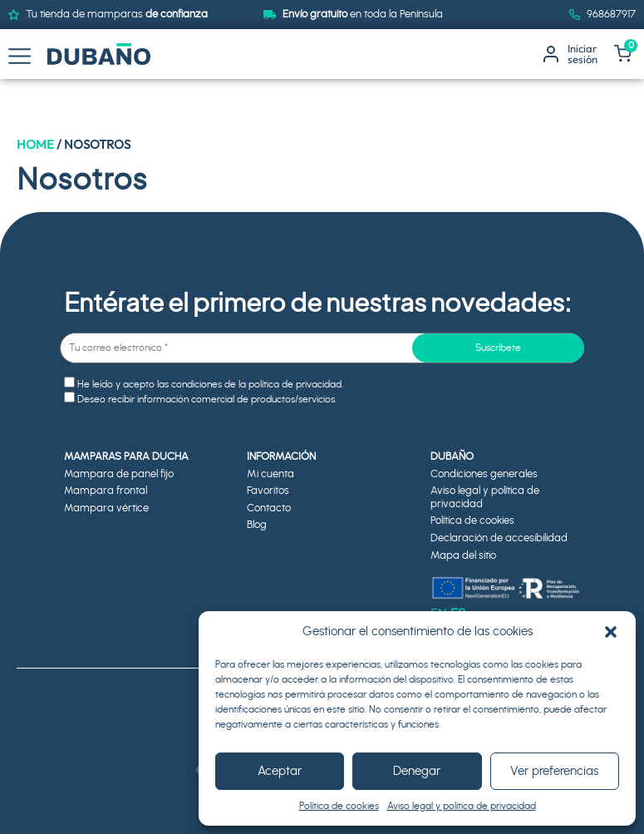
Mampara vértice (106, 508)
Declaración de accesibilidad (499, 538)
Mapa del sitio (463, 556)
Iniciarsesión (583, 54)
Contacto (269, 508)
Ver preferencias (554, 771)
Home (35, 144)
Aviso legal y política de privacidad (462, 806)
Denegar (417, 771)
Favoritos (268, 491)
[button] (611, 632)
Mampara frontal (106, 491)
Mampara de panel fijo (119, 474)
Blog (257, 525)
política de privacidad (295, 384)
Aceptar (280, 771)
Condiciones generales (484, 474)
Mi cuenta (270, 474)
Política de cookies (339, 806)
